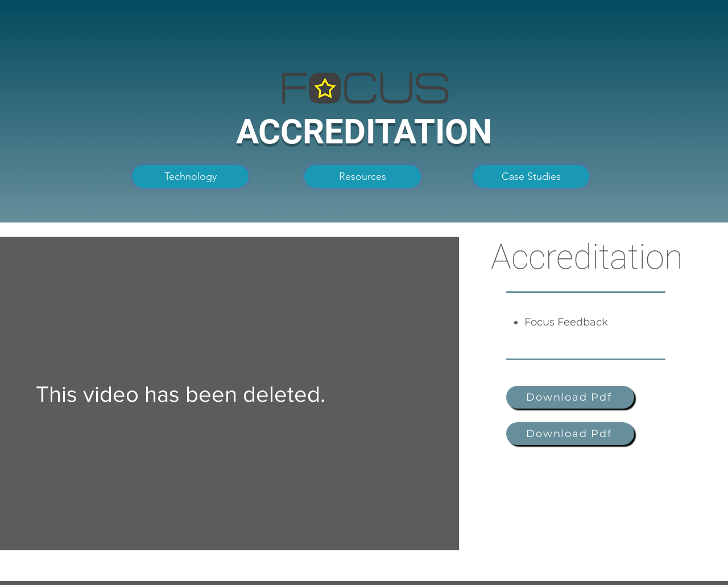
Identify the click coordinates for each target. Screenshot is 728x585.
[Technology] (190, 176)
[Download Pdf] (570, 397)
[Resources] (363, 176)
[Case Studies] (531, 176)
